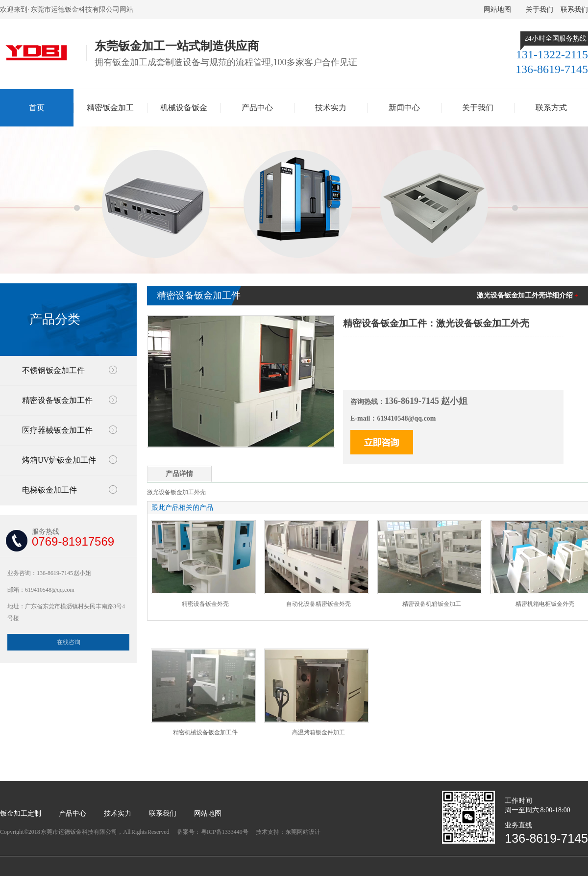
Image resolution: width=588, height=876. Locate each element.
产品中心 (257, 108)
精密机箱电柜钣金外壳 (545, 604)
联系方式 (551, 108)
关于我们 (539, 10)
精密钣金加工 (110, 108)
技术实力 (331, 108)
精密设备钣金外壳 (205, 604)
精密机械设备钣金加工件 (205, 732)
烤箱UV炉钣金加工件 (59, 460)
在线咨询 (69, 642)
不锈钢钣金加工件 (53, 370)
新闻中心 (404, 108)
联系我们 (574, 10)
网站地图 (497, 10)
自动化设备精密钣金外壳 (318, 604)
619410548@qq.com (406, 418)
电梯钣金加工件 (49, 490)
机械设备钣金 (184, 108)
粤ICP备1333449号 (225, 832)
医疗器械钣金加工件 (57, 430)
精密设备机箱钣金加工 (432, 604)
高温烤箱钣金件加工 (318, 732)
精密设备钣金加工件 (57, 400)
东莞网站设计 (303, 832)
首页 (37, 108)
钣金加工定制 (21, 813)
